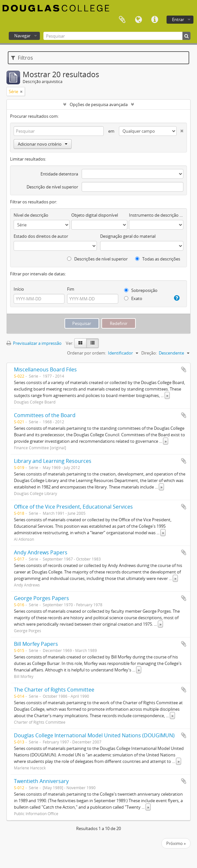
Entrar (178, 19)
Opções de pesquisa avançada (99, 104)
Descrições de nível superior (97, 259)
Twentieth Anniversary (41, 781)
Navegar (22, 36)
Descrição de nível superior (52, 187)
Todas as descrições (158, 259)
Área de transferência (122, 20)
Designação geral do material (128, 236)
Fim (71, 289)
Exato (133, 298)
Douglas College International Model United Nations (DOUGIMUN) (94, 735)
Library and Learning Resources (53, 461)
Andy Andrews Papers (41, 552)
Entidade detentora (59, 174)
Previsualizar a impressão (34, 343)
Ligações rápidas (155, 20)
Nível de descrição (31, 215)
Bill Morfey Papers (36, 644)
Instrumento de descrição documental (156, 215)
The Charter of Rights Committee (54, 690)
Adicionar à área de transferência (184, 369)
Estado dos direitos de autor (41, 236)
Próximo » (176, 843)
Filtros (22, 58)
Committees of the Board (45, 415)
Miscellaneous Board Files (45, 369)
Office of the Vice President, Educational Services (73, 507)
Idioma (138, 20)
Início (19, 289)
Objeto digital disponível (95, 215)
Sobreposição (141, 290)
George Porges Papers (41, 598)
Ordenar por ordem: (87, 353)
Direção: (149, 353)
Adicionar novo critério (43, 144)
